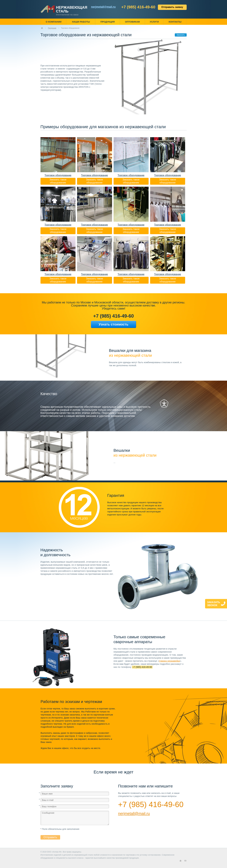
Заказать (181, 35)
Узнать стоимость (113, 324)
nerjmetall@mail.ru (134, 813)
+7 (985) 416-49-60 (138, 7)
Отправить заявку (172, 7)
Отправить (50, 837)
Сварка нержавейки (169, 661)
